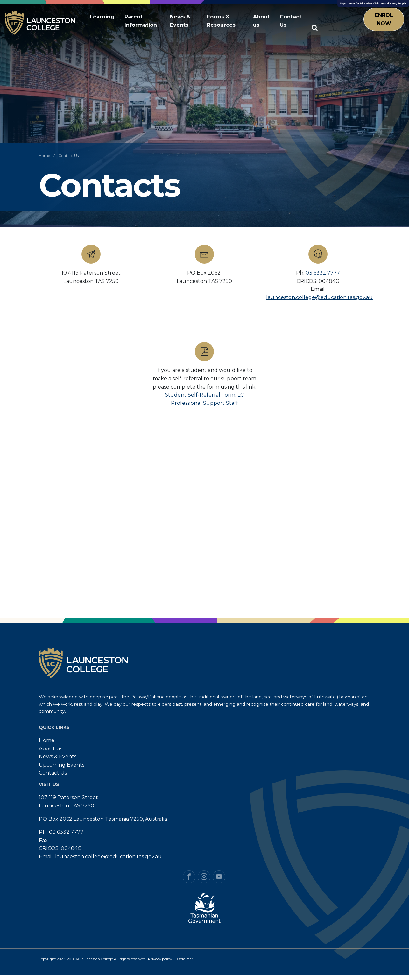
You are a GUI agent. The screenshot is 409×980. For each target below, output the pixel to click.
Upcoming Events (62, 765)
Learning (102, 17)
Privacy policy (160, 959)
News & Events (180, 21)
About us (261, 21)
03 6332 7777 (323, 273)
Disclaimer (184, 959)
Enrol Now (384, 19)
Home (47, 740)
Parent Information (141, 21)
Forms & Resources (221, 21)
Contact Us (291, 21)
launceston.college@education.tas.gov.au (319, 297)
